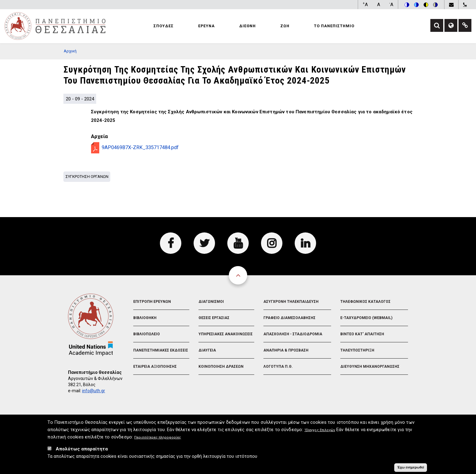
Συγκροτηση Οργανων (87, 177)
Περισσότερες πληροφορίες (158, 440)
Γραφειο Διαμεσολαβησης (289, 318)
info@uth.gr (94, 391)
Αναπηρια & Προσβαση (286, 350)
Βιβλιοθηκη (145, 318)
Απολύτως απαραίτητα (82, 451)
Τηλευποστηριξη (357, 350)
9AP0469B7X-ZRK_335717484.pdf (140, 147)
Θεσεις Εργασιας (214, 318)
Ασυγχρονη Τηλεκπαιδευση (291, 302)
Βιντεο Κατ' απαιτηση (362, 334)
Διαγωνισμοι (211, 302)
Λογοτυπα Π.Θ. (278, 367)
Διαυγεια (207, 350)
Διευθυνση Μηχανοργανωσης (370, 367)
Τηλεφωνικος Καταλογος (365, 302)
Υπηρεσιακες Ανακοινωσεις (226, 334)
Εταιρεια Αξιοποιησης (155, 367)
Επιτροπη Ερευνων (152, 302)
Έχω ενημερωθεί (410, 469)
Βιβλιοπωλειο (147, 334)
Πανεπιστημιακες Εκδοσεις (161, 350)
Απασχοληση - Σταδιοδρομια (293, 334)
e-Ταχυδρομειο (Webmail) (366, 318)
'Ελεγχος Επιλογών (320, 432)
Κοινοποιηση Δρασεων (221, 367)
